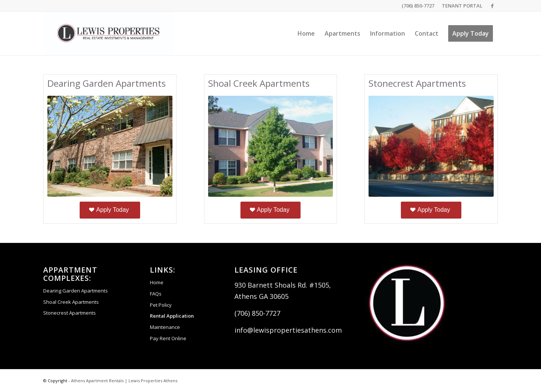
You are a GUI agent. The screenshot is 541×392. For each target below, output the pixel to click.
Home (157, 282)
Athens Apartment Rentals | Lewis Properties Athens (124, 381)
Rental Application (172, 316)
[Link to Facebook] (492, 6)
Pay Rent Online (168, 338)
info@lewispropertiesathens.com (288, 330)
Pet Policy (161, 305)
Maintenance (165, 327)
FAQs (156, 294)
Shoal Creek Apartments (71, 302)
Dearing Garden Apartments (76, 291)
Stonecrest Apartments (70, 313)
